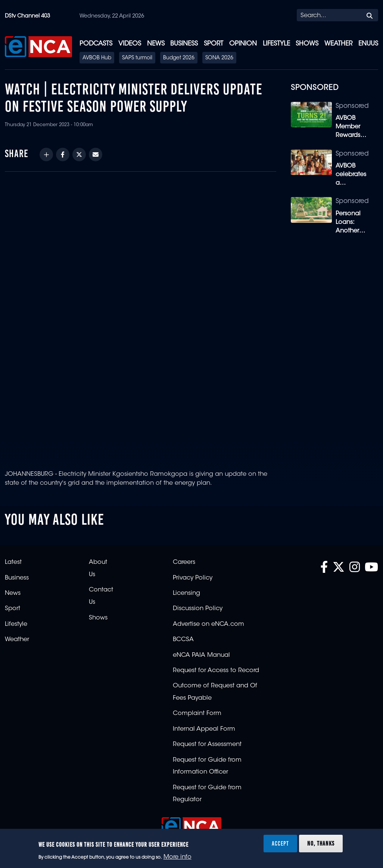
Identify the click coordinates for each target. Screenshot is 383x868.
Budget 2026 (179, 58)
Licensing (186, 593)
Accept (280, 843)
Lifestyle (276, 44)
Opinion (243, 44)
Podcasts (96, 44)
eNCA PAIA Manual (201, 655)
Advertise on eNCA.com (208, 624)
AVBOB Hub (97, 58)
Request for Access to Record (216, 671)
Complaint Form (197, 714)
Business (184, 44)
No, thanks (321, 843)
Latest (13, 562)
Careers (184, 562)
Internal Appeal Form (204, 729)
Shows (307, 44)
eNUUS (368, 44)
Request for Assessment (207, 744)
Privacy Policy (193, 578)
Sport (214, 44)
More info (178, 857)
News (156, 44)
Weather (338, 44)
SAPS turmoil (137, 58)
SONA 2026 (219, 58)
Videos (130, 44)
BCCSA (183, 640)
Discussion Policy (198, 609)
